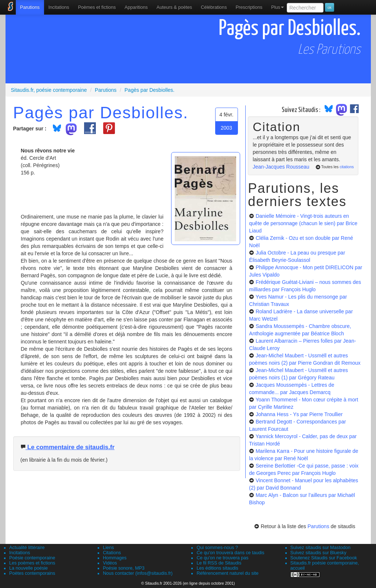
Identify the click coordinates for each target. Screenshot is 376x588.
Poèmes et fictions (97, 7)
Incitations (20, 553)
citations (347, 167)
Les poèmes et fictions (32, 563)
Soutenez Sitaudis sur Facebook (324, 558)
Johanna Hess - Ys (299, 414)
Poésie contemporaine (32, 558)
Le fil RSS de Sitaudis (219, 563)
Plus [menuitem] (277, 7)
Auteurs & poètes (174, 7)
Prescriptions (249, 7)
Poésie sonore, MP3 (124, 568)
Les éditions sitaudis (217, 568)
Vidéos (110, 563)
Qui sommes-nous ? (217, 548)
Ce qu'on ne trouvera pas (222, 558)
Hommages (115, 558)
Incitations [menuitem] (59, 7)
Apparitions (136, 7)
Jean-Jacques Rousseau (281, 167)
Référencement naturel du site (227, 573)
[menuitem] (30, 7)
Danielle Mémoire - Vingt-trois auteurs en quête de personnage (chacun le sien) (303, 223)
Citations (112, 553)
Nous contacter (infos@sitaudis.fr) (138, 573)
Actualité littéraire (27, 548)
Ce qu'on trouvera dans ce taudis (230, 553)
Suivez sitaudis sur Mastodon (321, 548)
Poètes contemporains (32, 573)
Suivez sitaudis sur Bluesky (319, 553)
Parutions (30, 7)
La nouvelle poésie (28, 568)
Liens (108, 548)
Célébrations (214, 7)
